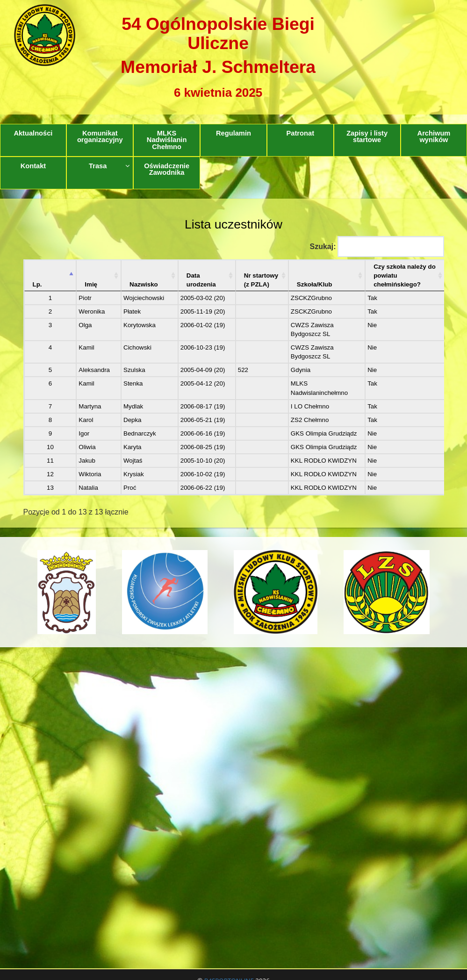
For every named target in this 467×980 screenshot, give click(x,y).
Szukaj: (377, 247)
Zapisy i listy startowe (367, 137)
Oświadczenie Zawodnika (167, 169)
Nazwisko (125, 275)
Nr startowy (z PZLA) (231, 271)
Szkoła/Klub (289, 275)
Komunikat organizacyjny (100, 137)
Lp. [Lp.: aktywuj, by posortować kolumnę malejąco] (37, 275)
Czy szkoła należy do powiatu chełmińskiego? (387, 271)
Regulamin (233, 133)
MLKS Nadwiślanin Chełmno (167, 140)
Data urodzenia (171, 271)
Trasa (109, 166)
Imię (81, 275)
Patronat (300, 133)
